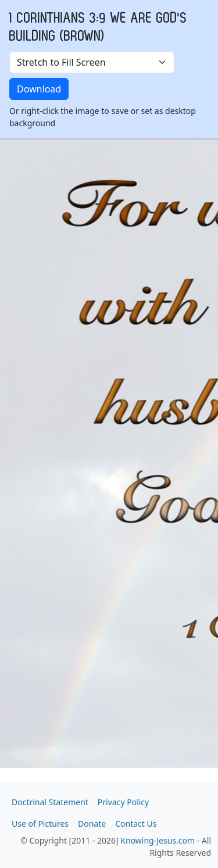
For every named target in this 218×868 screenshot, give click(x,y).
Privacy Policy (123, 802)
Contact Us (136, 824)
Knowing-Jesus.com (158, 840)
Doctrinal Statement (50, 802)
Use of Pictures (40, 824)
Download (39, 89)
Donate (92, 824)
